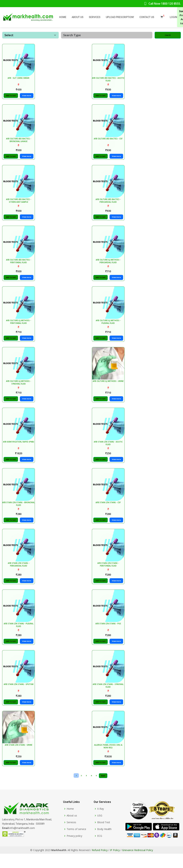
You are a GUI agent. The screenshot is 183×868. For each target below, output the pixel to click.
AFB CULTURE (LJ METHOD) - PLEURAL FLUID (109, 328)
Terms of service (76, 843)
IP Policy (115, 864)
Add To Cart (12, 97)
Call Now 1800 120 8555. (162, 4)
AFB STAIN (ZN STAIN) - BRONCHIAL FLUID (19, 513)
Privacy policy (74, 850)
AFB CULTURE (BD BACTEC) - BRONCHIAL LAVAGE (19, 142)
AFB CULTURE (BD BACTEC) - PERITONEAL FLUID (19, 266)
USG (100, 830)
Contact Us (147, 17)
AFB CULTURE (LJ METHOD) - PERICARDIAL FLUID (109, 266)
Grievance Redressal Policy (138, 864)
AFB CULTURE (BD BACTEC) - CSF (109, 141)
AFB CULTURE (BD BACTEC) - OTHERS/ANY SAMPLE (19, 204)
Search (168, 35)
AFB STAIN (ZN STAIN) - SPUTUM (19, 697)
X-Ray (101, 823)
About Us (78, 17)
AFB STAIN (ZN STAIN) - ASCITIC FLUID (109, 451)
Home (63, 17)
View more (27, 97)
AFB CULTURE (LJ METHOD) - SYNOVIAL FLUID (19, 390)
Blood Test (104, 837)
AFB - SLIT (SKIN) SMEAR (19, 79)
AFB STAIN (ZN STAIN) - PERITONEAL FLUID (109, 575)
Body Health (104, 843)
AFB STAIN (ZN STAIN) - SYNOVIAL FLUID (109, 699)
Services (95, 17)
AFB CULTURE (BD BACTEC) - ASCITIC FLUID (109, 81)
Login (173, 17)
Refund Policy (100, 864)
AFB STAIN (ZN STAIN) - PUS (109, 636)
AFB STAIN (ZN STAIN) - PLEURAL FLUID (19, 637)
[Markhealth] (26, 823)
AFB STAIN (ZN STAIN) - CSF (109, 512)
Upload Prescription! (120, 17)
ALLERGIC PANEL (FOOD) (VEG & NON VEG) (109, 761)
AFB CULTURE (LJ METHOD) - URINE (109, 388)
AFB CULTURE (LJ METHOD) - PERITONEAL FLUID (19, 328)
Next (103, 790)
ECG (100, 850)
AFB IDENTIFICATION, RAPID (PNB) (19, 450)
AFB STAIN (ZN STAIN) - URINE (19, 759)
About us (72, 830)
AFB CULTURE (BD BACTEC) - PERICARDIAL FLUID (109, 204)
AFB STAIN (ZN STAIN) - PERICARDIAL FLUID (19, 575)
